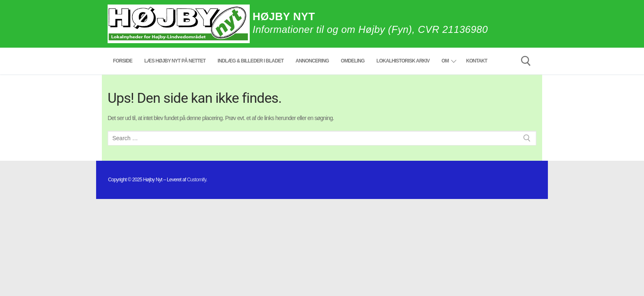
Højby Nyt (284, 16)
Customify (196, 180)
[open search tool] (526, 61)
